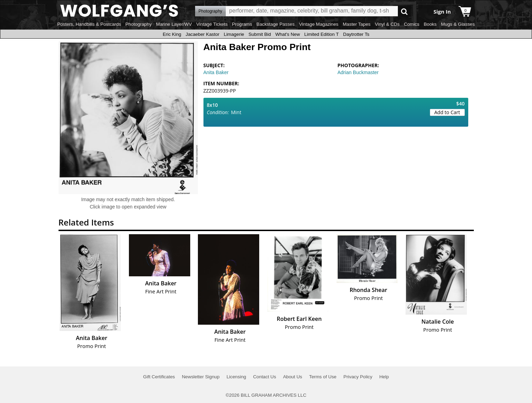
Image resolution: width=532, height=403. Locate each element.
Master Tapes (357, 24)
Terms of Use (323, 377)
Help (384, 377)
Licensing (236, 377)
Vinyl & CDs (387, 24)
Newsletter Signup (201, 377)
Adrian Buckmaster (358, 72)
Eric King (172, 34)
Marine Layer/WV (174, 24)
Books (430, 24)
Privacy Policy (358, 377)
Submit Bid (260, 34)
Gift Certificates (159, 377)
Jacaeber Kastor (203, 34)
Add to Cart (447, 112)
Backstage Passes (276, 24)
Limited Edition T (321, 34)
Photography (139, 24)
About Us (292, 377)
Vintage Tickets (212, 24)
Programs (242, 24)
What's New (288, 34)
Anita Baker (216, 72)
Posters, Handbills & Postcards (89, 24)
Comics (411, 24)
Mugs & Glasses (458, 24)
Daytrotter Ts (356, 34)
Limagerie (234, 34)
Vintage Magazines (319, 24)
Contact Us (264, 377)
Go (404, 11)
